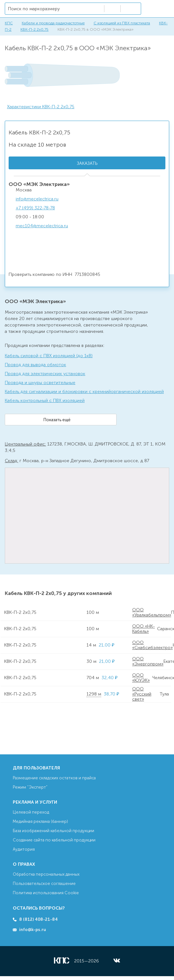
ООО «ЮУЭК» (141, 678)
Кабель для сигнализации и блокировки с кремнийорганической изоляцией (84, 392)
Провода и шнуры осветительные (40, 383)
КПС (9, 23)
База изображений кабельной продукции (53, 831)
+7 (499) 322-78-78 (35, 208)
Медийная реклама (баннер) (40, 821)
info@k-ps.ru (33, 930)
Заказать (87, 163)
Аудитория (24, 849)
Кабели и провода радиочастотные (53, 23)
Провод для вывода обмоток (35, 365)
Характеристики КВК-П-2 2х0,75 (41, 107)
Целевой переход (31, 812)
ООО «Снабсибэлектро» (152, 645)
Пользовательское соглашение (44, 884)
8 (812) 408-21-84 (38, 919)
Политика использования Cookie (46, 893)
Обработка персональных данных (46, 874)
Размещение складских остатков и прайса (54, 778)
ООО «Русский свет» (142, 694)
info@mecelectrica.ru (37, 199)
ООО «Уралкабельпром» (152, 612)
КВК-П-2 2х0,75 (34, 29)
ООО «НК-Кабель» (144, 629)
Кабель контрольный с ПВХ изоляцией (45, 401)
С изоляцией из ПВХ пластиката (122, 23)
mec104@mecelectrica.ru (42, 226)
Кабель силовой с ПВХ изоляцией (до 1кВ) (49, 356)
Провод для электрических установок (45, 374)
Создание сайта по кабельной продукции (54, 840)
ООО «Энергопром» (148, 661)
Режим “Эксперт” (30, 787)
